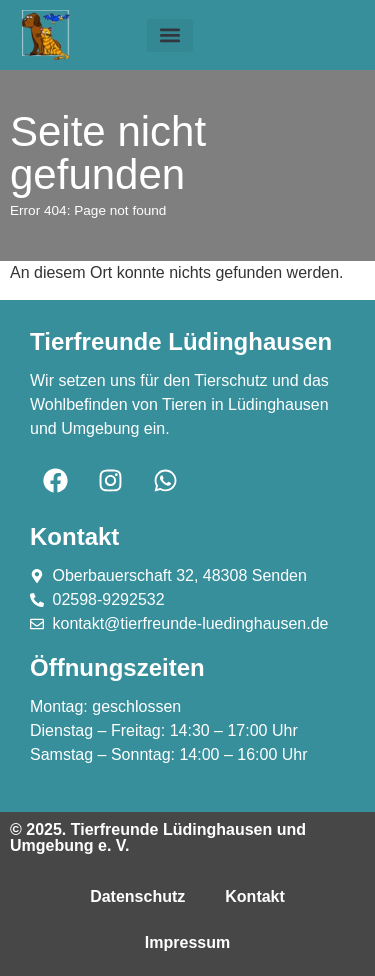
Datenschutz (137, 896)
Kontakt (255, 896)
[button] (170, 35)
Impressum (187, 942)
